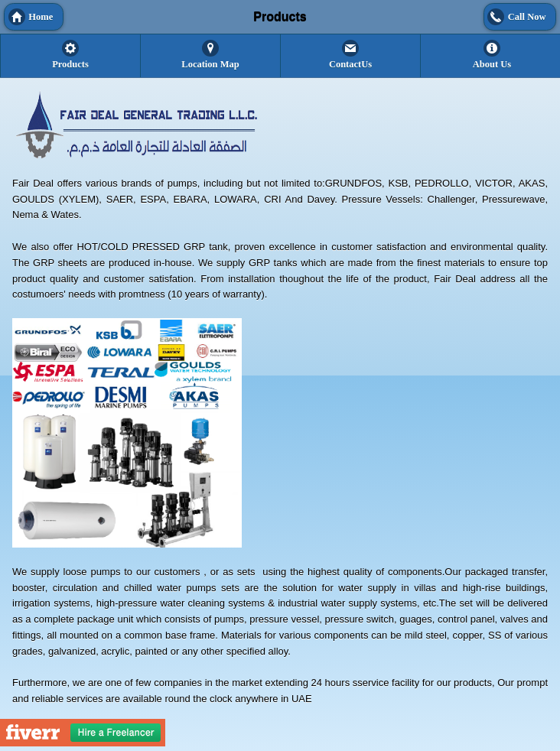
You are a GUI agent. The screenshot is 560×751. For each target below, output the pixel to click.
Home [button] (41, 17)
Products (70, 64)
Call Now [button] (527, 17)
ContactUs (350, 64)
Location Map (210, 64)
